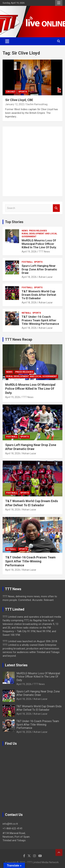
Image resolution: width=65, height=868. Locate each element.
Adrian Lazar (46, 277)
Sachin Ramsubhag (37, 104)
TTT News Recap (19, 339)
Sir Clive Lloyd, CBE (19, 100)
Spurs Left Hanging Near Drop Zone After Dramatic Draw (39, 269)
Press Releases (38, 231)
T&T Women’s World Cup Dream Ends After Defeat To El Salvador (39, 295)
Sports (23, 92)
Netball (26, 313)
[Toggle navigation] (7, 41)
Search (56, 208)
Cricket (11, 92)
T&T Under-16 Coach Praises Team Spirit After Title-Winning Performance (40, 320)
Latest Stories (16, 665)
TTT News (44, 252)
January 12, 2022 (15, 104)
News (25, 231)
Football (27, 262)
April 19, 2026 (29, 252)
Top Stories (14, 222)
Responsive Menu (59, 3)
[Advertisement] (32, 162)
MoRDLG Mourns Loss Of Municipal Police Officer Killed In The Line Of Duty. (39, 244)
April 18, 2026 (29, 277)
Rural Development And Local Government (39, 235)
